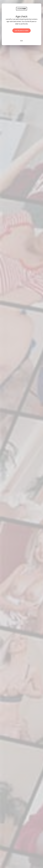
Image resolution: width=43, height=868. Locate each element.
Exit (22, 41)
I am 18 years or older (21, 31)
